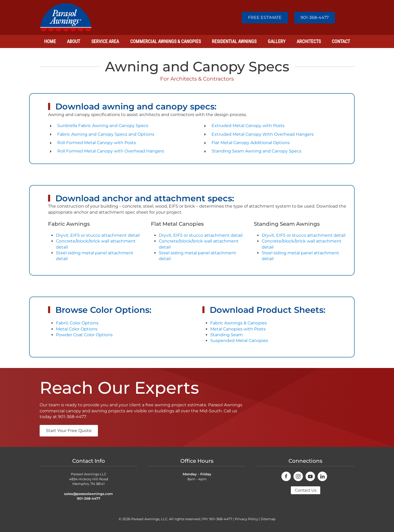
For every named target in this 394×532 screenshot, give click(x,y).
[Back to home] (66, 17)
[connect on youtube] (310, 476)
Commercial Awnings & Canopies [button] (166, 41)
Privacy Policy (247, 519)
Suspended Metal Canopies (239, 341)
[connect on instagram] (298, 476)
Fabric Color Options (77, 323)
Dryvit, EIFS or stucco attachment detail (98, 235)
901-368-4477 (315, 17)
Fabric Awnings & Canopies (239, 323)
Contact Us (306, 490)
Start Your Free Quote (69, 431)
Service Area (105, 41)
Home (50, 41)
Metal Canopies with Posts (238, 329)
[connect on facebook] (286, 476)
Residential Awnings (234, 41)
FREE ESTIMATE (265, 17)
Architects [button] (309, 41)
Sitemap (268, 519)
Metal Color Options (77, 329)
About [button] (73, 41)
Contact (341, 41)
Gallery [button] (277, 41)
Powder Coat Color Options (84, 335)
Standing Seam (227, 335)
